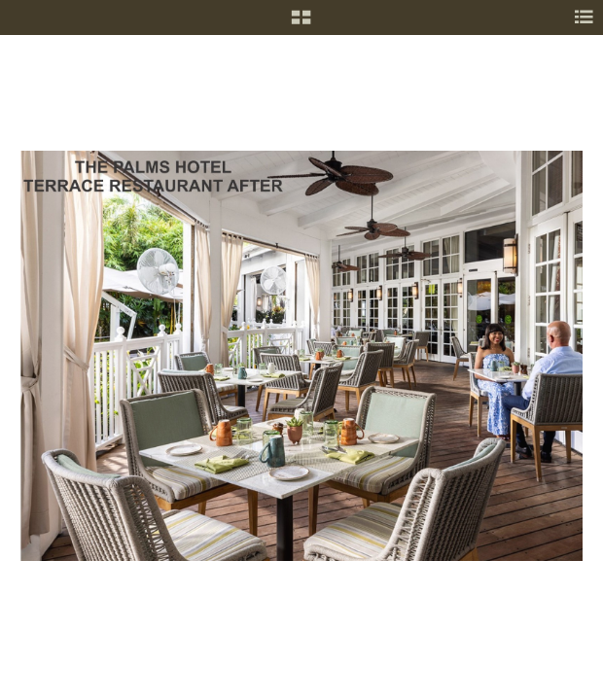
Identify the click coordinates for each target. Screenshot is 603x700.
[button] (301, 24)
